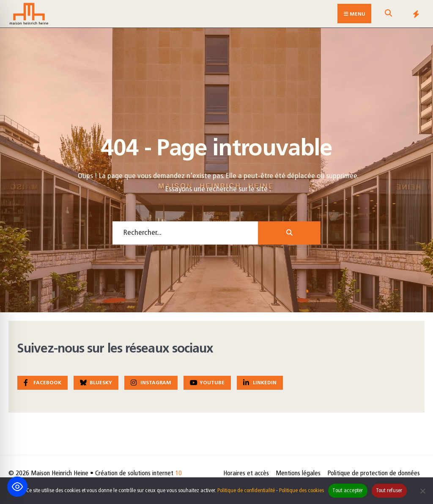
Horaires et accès (246, 474)
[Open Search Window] (388, 15)
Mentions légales (298, 474)
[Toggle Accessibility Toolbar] (17, 487)
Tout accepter (348, 491)
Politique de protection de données (374, 474)
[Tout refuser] (422, 491)
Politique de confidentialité (246, 491)
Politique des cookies (301, 491)
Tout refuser (389, 491)
